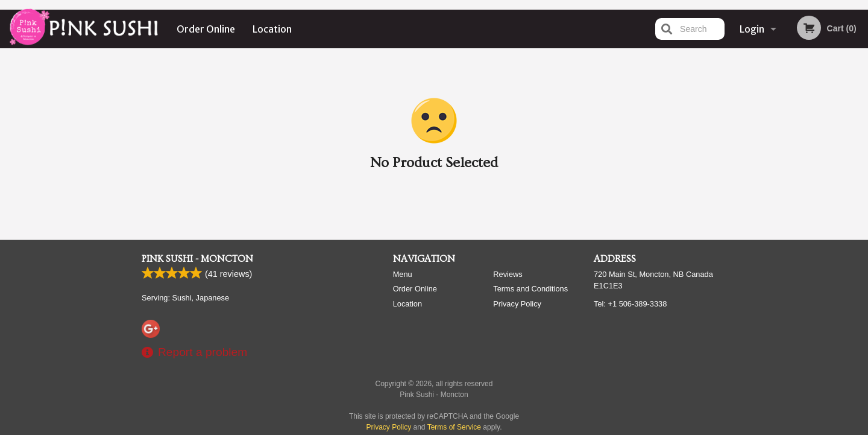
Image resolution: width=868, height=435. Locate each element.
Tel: (630, 304)
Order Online (206, 29)
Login (752, 29)
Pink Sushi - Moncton (197, 259)
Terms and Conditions (530, 289)
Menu (403, 274)
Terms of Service (454, 427)
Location (272, 29)
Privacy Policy (517, 304)
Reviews (508, 274)
